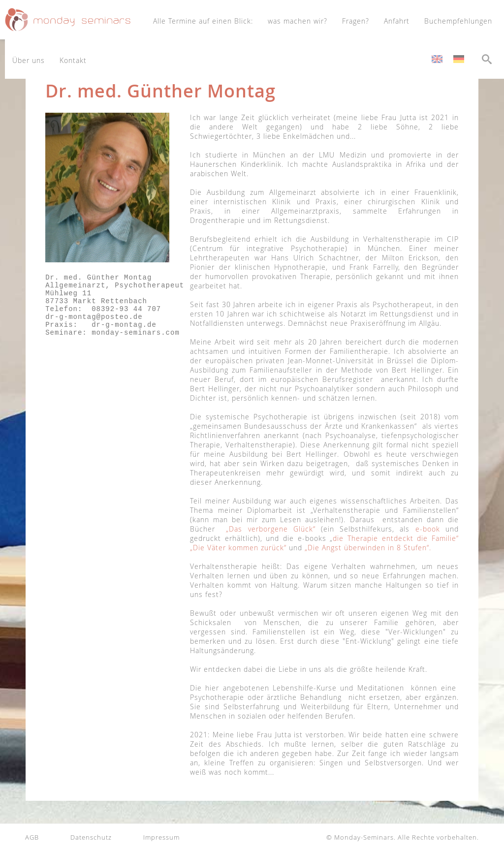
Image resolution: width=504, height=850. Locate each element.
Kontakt (73, 60)
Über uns (29, 60)
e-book (428, 529)
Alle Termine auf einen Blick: (203, 21)
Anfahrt (397, 21)
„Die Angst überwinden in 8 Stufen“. (368, 548)
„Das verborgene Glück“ (270, 529)
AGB (32, 837)
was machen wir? (298, 21)
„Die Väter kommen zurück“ (238, 548)
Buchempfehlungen (458, 21)
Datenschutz (91, 837)
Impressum (161, 837)
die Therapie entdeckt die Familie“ (396, 538)
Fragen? (356, 21)
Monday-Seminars (364, 837)
